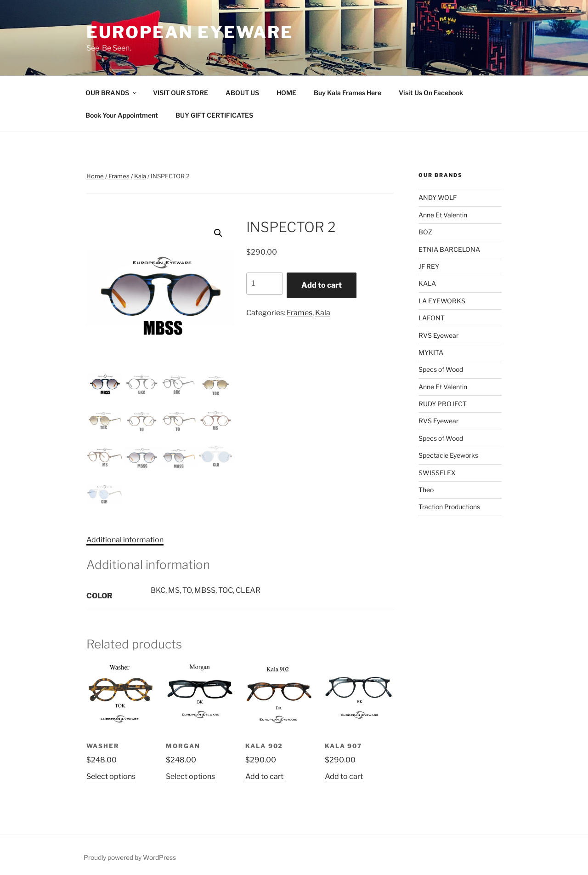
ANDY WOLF (438, 197)
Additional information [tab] (125, 540)
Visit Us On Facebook (431, 93)
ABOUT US (242, 93)
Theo (426, 490)
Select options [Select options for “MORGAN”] (190, 776)
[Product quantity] (265, 284)
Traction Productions (449, 507)
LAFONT (432, 318)
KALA (427, 283)
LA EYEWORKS (442, 301)
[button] (218, 233)
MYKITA (431, 352)
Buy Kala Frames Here (348, 93)
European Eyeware (190, 32)
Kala (140, 176)
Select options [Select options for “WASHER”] (111, 776)
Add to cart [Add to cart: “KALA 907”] (344, 776)
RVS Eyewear (438, 335)
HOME (286, 93)
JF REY (429, 266)
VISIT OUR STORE (181, 93)
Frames (119, 176)
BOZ (425, 232)
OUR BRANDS (112, 93)
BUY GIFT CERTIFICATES (214, 115)
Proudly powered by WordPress (130, 857)
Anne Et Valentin (443, 215)
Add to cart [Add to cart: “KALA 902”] (264, 776)
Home (95, 176)
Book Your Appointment (122, 115)
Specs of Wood (441, 369)
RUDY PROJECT (443, 404)
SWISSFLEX (437, 473)
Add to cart (322, 285)
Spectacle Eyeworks (448, 455)
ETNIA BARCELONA (449, 249)
